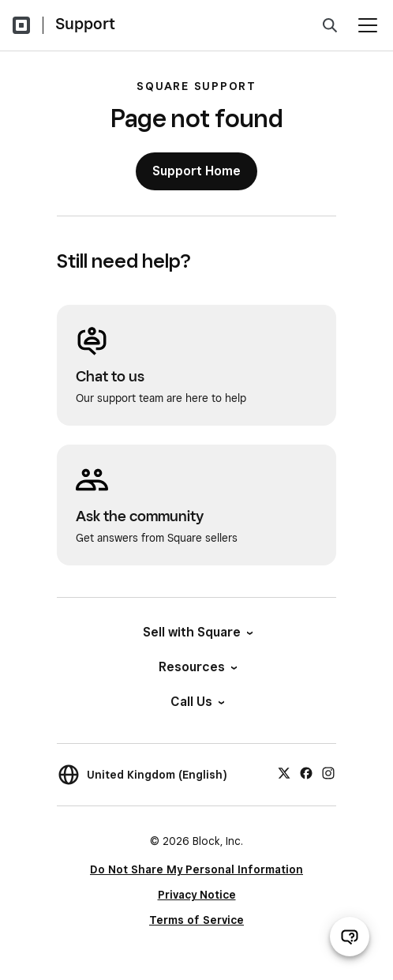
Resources (197, 667)
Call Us (196, 702)
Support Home (196, 171)
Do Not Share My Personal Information (196, 869)
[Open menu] (368, 25)
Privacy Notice (197, 895)
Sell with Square (197, 632)
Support (85, 24)
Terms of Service (196, 920)
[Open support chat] (350, 937)
